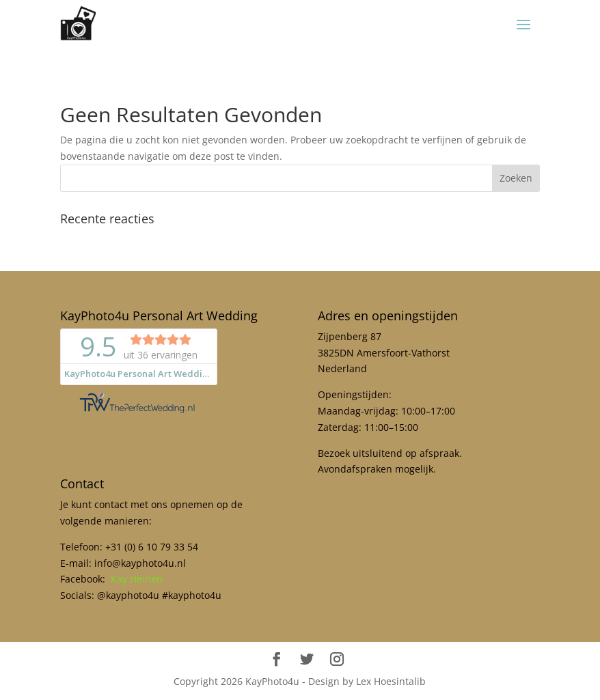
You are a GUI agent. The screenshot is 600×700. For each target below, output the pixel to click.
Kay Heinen (137, 579)
